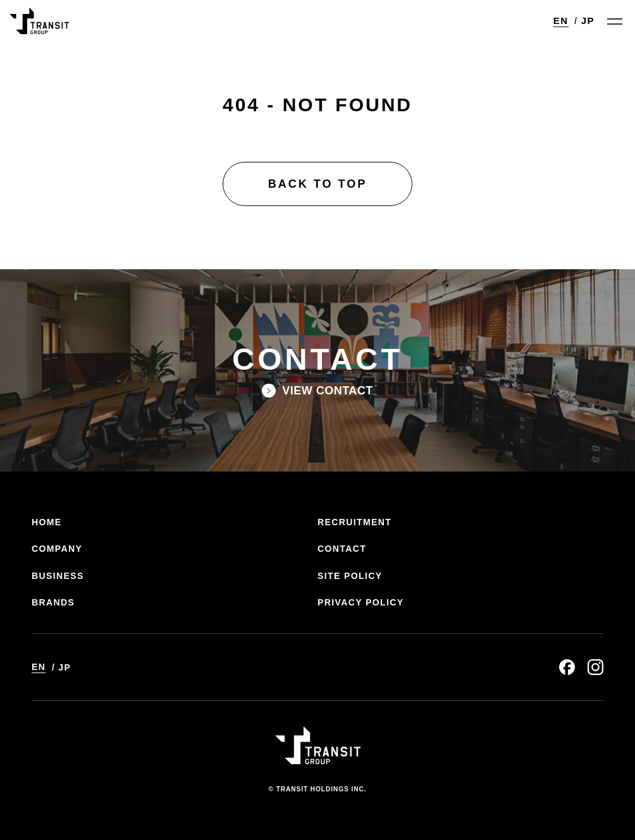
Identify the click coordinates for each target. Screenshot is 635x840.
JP (588, 21)
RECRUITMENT (354, 522)
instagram (595, 667)
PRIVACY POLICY (361, 602)
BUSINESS (58, 576)
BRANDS (53, 602)
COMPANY (57, 549)
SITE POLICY (350, 576)
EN (561, 21)
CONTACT (342, 549)
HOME (47, 522)
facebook (567, 667)
